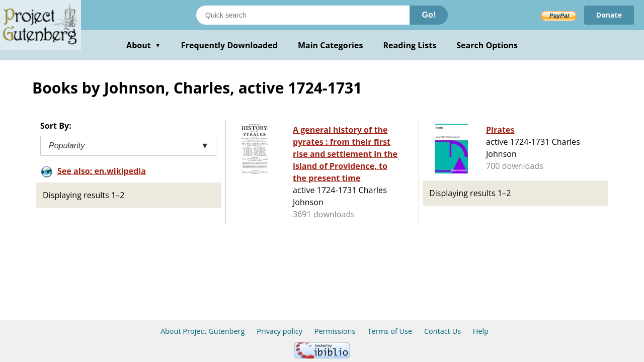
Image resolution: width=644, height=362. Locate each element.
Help (481, 331)
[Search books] (303, 15)
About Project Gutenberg (203, 331)
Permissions (335, 331)
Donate (609, 15)
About (144, 45)
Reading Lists (410, 45)
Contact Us (442, 331)
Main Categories (331, 45)
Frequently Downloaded (229, 45)
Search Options (487, 45)
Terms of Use (390, 331)
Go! (429, 15)
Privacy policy (279, 331)
